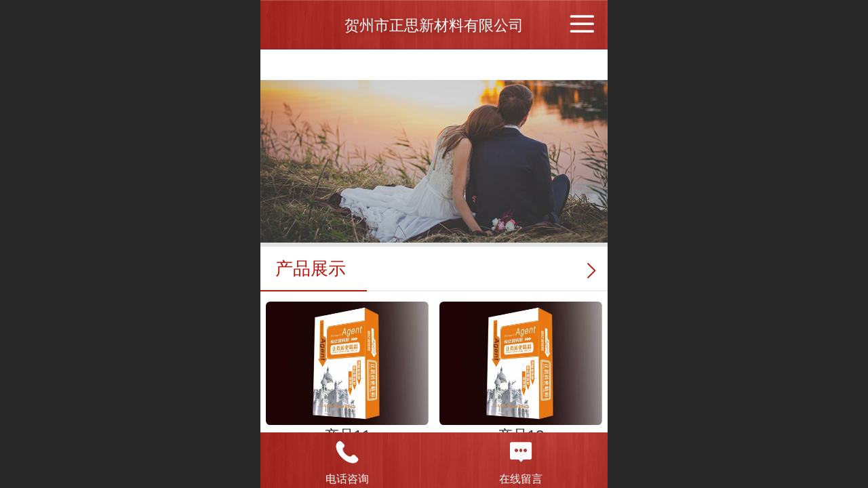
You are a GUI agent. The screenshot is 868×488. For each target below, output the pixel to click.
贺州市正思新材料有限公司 (434, 25)
